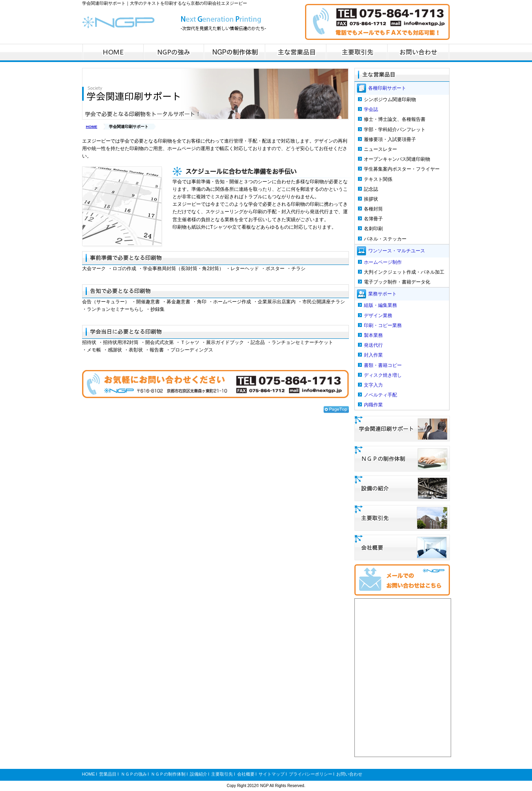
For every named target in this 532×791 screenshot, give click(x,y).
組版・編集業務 (380, 305)
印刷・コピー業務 (383, 325)
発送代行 (373, 345)
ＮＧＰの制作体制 (168, 774)
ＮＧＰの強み (134, 774)
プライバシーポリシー (311, 774)
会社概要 (246, 774)
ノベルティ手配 (380, 395)
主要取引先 (222, 774)
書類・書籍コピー (383, 365)
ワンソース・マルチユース (397, 250)
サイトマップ (272, 774)
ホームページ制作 (383, 262)
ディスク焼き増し (383, 375)
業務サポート (382, 294)
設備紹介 (199, 774)
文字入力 (373, 385)
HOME (92, 127)
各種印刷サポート (387, 88)
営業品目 (108, 774)
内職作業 (373, 405)
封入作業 (373, 355)
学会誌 (371, 109)
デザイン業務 (378, 316)
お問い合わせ (349, 774)
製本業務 (373, 335)
